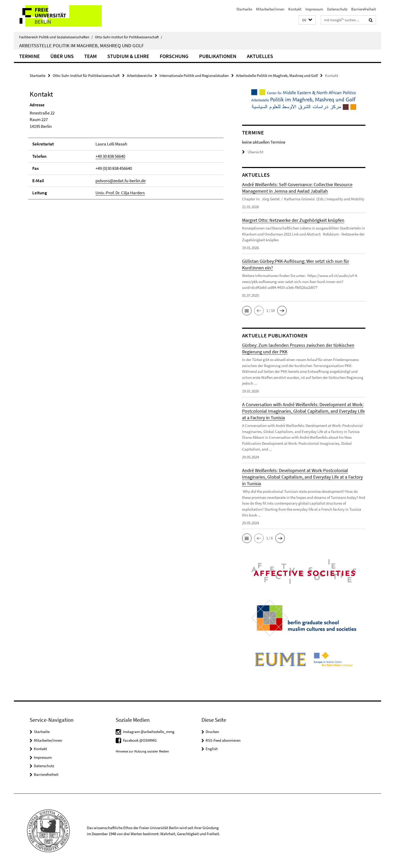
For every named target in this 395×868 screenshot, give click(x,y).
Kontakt (295, 9)
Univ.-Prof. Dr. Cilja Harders (120, 193)
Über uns (62, 56)
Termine (30, 56)
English (212, 749)
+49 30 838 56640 (110, 156)
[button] (307, 20)
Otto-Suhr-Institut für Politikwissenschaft (129, 37)
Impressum (314, 9)
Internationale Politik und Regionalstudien (194, 75)
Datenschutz (337, 9)
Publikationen (218, 56)
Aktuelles (260, 56)
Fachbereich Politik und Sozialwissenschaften (56, 37)
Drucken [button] (212, 732)
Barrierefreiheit (364, 9)
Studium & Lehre (128, 56)
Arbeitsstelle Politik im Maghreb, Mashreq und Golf (81, 45)
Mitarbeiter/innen (270, 9)
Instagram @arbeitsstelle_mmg (149, 732)
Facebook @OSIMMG (140, 740)
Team (90, 56)
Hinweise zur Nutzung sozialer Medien (142, 751)
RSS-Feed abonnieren (223, 740)
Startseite (244, 9)
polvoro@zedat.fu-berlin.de (121, 181)
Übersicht (253, 152)
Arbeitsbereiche (140, 75)
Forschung (174, 56)
